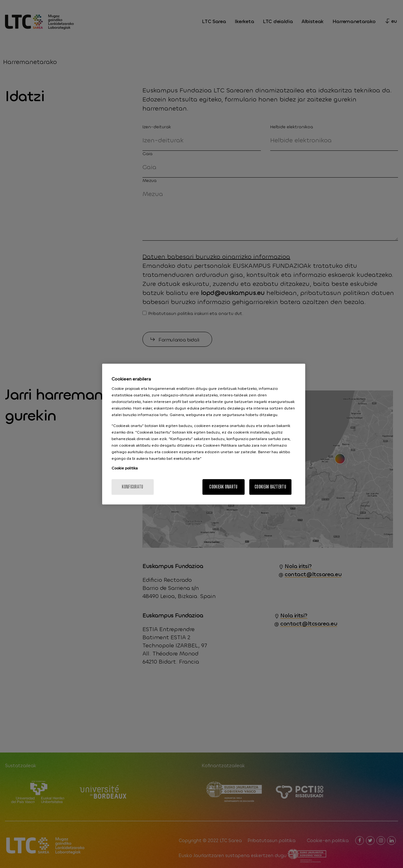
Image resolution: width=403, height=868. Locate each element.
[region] (204, 434)
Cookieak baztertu (270, 487)
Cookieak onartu (223, 487)
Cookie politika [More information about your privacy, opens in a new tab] (125, 468)
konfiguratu (132, 487)
